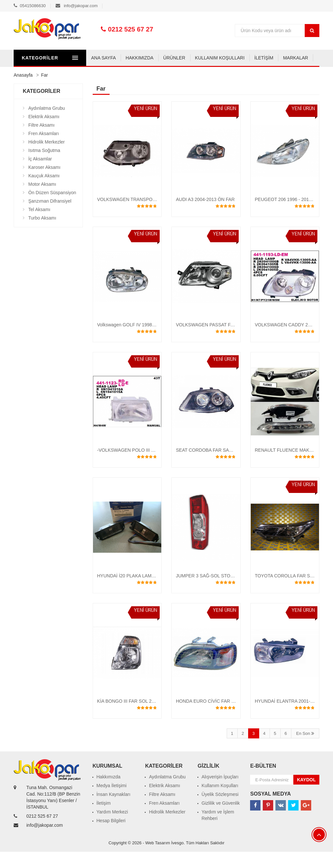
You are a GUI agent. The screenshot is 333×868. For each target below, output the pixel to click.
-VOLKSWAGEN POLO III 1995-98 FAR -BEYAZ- (147, 466)
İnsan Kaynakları (113, 811)
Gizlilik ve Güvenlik (221, 819)
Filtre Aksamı (41, 141)
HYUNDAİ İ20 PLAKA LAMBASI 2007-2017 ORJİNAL (151, 592)
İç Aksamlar (40, 175)
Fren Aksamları (44, 150)
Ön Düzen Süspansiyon (52, 209)
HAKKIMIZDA (67, 74)
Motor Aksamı (42, 200)
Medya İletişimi (112, 802)
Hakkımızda (109, 793)
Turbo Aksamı (42, 234)
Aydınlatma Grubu (47, 124)
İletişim (104, 819)
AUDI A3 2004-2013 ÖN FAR (205, 216)
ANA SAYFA (31, 74)
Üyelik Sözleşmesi (220, 811)
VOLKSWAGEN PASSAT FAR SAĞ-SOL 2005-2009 (228, 341)
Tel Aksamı (39, 226)
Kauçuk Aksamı (44, 192)
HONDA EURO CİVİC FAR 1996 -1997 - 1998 (222, 717)
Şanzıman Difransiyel (50, 217)
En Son (305, 750)
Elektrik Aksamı (44, 133)
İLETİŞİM (191, 74)
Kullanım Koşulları (220, 802)
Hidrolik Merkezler (47, 158)
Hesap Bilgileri (111, 837)
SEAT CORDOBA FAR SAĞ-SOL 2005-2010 (221, 466)
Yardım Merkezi (112, 828)
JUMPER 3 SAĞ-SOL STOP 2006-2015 (216, 592)
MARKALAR (223, 74)
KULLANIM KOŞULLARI (147, 74)
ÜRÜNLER (102, 74)
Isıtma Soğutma (44, 167)
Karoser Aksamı (44, 183)
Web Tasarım (158, 859)
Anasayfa (23, 91)
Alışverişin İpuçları (220, 793)
